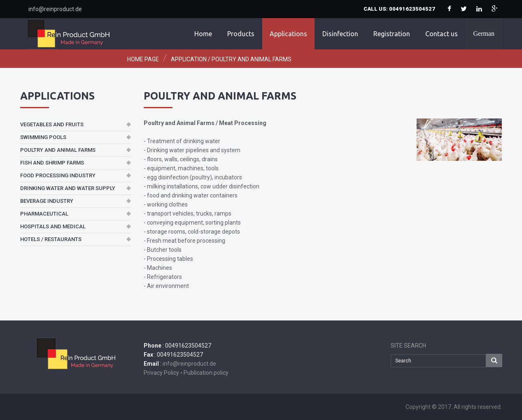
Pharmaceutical (44, 214)
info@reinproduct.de (55, 9)
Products (241, 34)
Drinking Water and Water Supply (68, 188)
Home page (143, 59)
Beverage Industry (47, 201)
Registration (392, 34)
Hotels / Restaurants (51, 239)
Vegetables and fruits (52, 124)
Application (189, 59)
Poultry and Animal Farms (252, 59)
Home (203, 34)
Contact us (442, 34)
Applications (288, 34)
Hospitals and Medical (53, 226)
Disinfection (340, 34)
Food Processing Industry (58, 175)
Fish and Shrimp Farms (52, 163)
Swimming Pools (43, 137)
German (484, 34)
